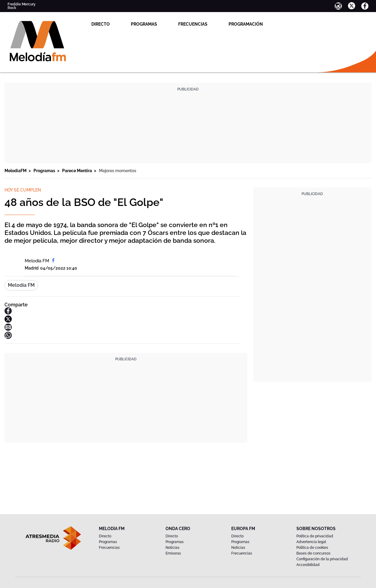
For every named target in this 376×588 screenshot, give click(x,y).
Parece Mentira (77, 171)
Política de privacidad (315, 536)
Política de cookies (312, 548)
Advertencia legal (311, 542)
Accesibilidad (308, 565)
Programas (144, 24)
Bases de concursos (313, 553)
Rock (12, 8)
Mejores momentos (118, 171)
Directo (101, 24)
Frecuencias (193, 24)
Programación (246, 24)
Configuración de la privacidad (322, 559)
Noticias (172, 548)
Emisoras (173, 553)
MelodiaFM (16, 171)
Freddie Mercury (22, 4)
